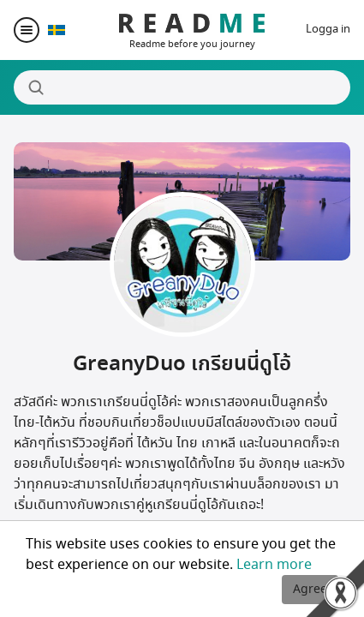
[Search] (182, 87)
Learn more (274, 565)
